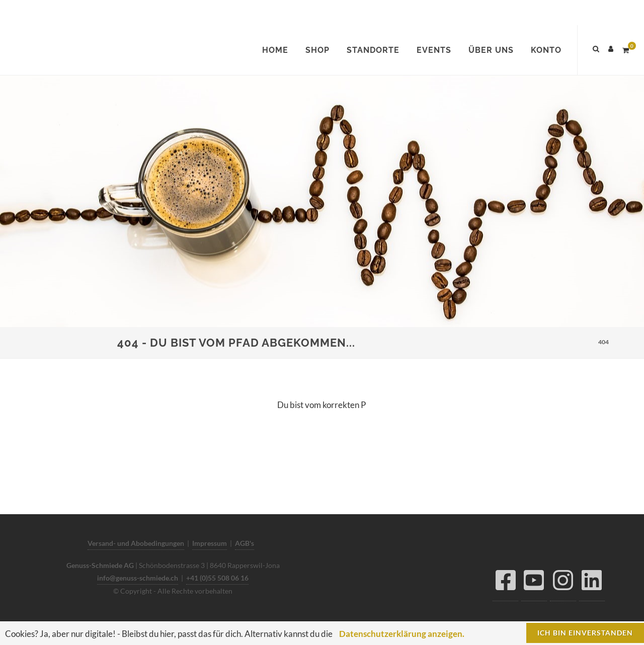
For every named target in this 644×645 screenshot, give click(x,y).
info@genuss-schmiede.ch (138, 578)
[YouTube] (534, 583)
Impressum (210, 543)
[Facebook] (505, 583)
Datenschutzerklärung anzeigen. (402, 634)
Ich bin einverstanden (585, 633)
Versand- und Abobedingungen (136, 543)
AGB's (245, 543)
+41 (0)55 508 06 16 (217, 578)
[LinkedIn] (592, 583)
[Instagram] (563, 583)
